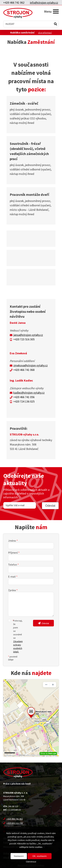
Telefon (13, 565)
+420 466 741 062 (14, 3)
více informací (45, 33)
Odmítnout (31, 862)
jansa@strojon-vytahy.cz (28, 335)
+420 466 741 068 (24, 370)
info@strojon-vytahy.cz (44, 3)
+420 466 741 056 (24, 397)
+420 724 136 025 (24, 401)
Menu (51, 11)
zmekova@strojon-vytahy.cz (31, 365)
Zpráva (12, 590)
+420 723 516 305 (24, 339)
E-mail (12, 577)
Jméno (12, 541)
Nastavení (19, 856)
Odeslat (45, 623)
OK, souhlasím (39, 856)
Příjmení (13, 553)
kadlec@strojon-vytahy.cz (29, 393)
